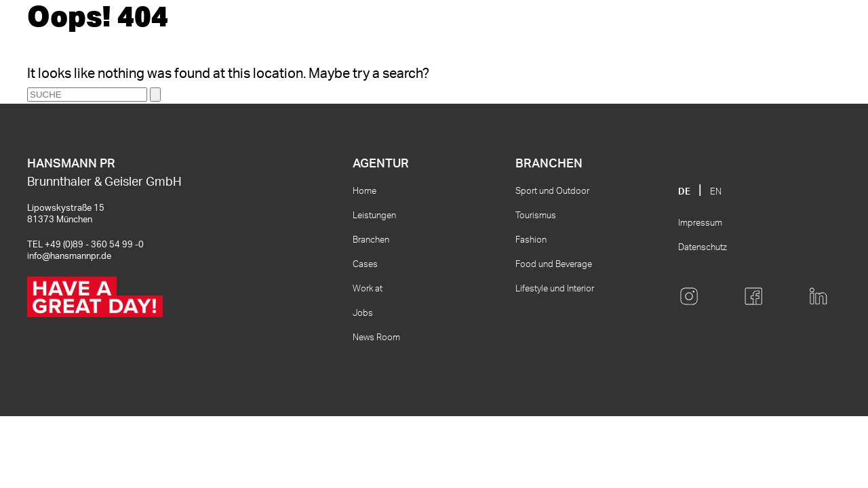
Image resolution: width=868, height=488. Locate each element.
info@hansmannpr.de (69, 257)
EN (716, 192)
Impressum (700, 223)
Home (364, 191)
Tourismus (536, 216)
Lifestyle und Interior (555, 289)
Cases (365, 265)
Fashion (531, 240)
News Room (376, 338)
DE (684, 192)
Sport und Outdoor (552, 191)
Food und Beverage (554, 265)
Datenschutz (703, 248)
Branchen (371, 240)
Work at (368, 289)
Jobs (363, 313)
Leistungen (374, 216)
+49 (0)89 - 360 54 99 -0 (94, 245)
